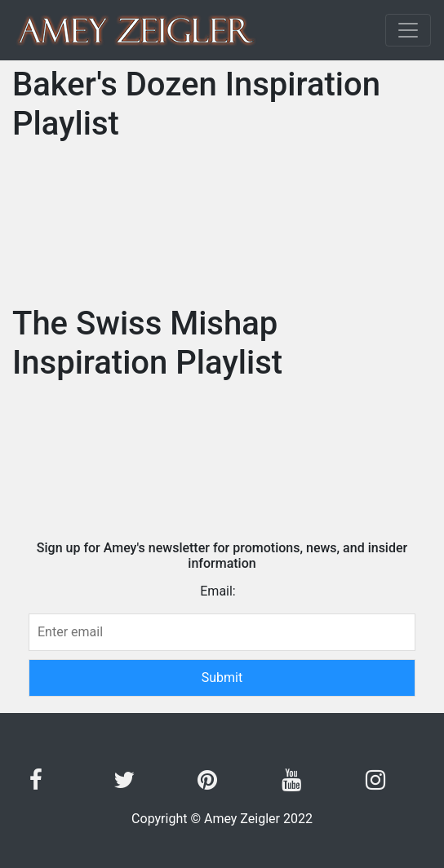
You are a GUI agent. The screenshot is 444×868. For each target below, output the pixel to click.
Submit (238, 676)
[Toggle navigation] (408, 30)
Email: (218, 591)
